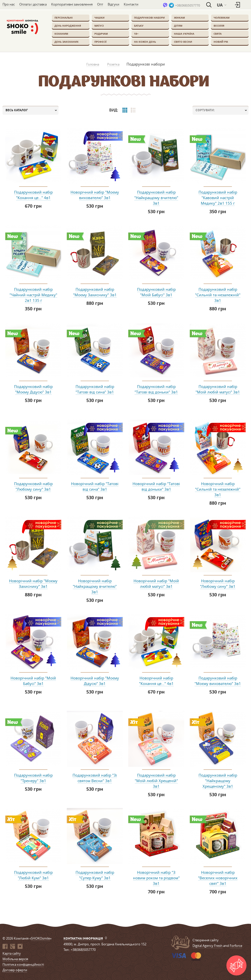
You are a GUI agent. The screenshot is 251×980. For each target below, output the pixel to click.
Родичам (101, 34)
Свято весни (183, 42)
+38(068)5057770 (188, 5)
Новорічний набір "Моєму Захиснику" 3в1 (33, 584)
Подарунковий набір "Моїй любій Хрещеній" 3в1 (156, 781)
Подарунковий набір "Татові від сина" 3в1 (95, 389)
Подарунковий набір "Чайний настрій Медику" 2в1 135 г (33, 295)
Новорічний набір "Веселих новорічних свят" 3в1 (218, 878)
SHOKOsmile (40, 938)
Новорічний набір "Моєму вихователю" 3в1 (95, 195)
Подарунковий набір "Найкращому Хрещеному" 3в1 (218, 781)
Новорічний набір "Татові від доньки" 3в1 (156, 486)
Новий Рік (221, 42)
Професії (100, 42)
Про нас (9, 4)
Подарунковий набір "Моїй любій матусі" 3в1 (218, 389)
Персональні (64, 18)
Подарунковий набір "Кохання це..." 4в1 (33, 195)
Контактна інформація (83, 938)
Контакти (131, 4)
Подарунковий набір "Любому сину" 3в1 (33, 486)
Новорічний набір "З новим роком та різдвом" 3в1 (156, 878)
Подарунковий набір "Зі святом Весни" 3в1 (95, 778)
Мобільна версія (15, 959)
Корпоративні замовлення (72, 4)
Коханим (61, 34)
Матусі (99, 26)
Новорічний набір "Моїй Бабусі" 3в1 (33, 681)
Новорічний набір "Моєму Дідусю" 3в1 (95, 681)
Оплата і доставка (33, 4)
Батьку (139, 26)
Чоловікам (222, 18)
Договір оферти (15, 970)
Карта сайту (12, 953)
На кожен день (145, 42)
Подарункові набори (149, 18)
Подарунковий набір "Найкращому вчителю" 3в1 (156, 198)
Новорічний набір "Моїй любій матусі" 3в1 (156, 584)
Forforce (236, 946)
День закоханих (67, 42)
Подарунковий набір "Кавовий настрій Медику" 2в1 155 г (218, 198)
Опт (100, 4)
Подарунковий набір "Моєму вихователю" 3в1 (218, 681)
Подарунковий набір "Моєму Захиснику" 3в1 (95, 292)
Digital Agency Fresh (207, 946)
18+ (136, 34)
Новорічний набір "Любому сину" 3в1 (218, 584)
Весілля (219, 26)
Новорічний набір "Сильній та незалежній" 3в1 (218, 489)
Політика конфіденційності (23, 964)
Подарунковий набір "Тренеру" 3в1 (33, 778)
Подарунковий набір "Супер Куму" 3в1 (95, 875)
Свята (218, 34)
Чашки (99, 18)
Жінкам (179, 18)
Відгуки (113, 4)
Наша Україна (184, 34)
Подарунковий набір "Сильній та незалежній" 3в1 (218, 295)
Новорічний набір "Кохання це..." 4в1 (156, 681)
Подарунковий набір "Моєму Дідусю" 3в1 (33, 389)
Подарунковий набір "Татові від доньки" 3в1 (156, 389)
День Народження (68, 26)
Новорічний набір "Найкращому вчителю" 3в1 (95, 586)
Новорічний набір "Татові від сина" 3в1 (95, 486)
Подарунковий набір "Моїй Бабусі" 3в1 (156, 292)
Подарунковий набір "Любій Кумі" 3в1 (33, 875)
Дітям (178, 26)
